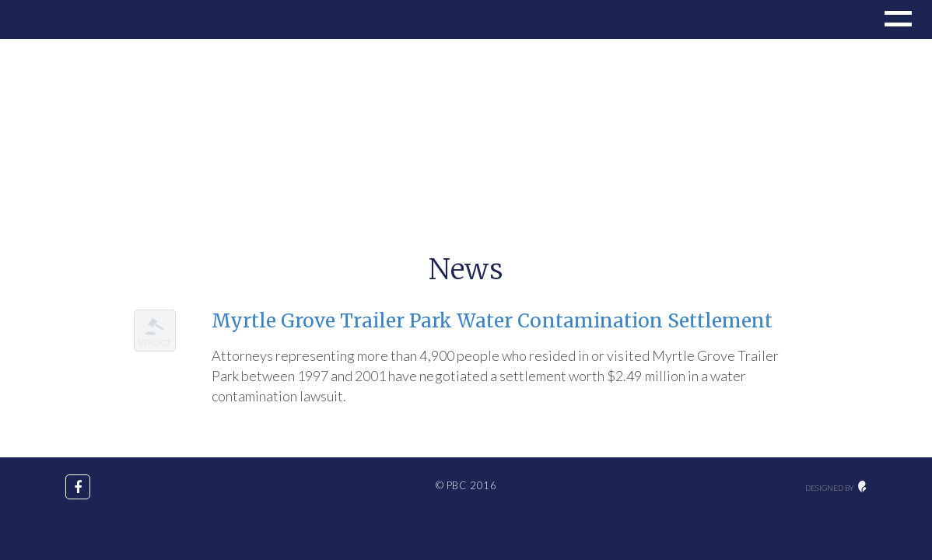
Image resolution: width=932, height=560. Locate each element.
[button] (896, 21)
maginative (862, 486)
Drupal (64, 19)
